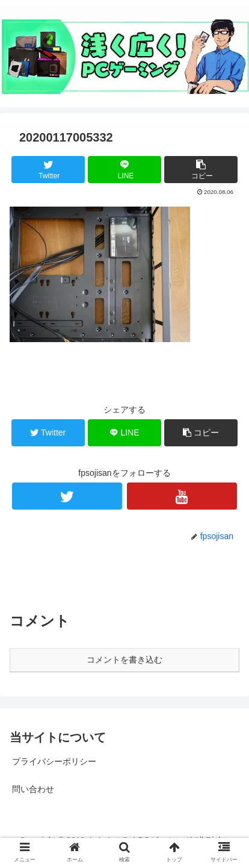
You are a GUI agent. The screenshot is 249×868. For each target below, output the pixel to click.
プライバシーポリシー (54, 761)
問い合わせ (33, 789)
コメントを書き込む (124, 660)
